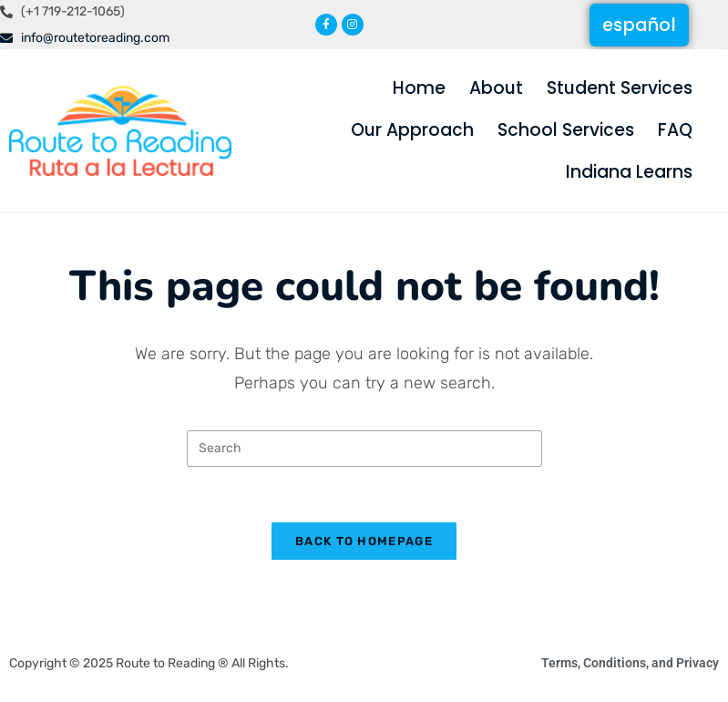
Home (419, 88)
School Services (566, 130)
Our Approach (412, 130)
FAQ (675, 130)
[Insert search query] (364, 449)
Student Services (620, 88)
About (496, 88)
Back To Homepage (364, 541)
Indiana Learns (629, 172)
